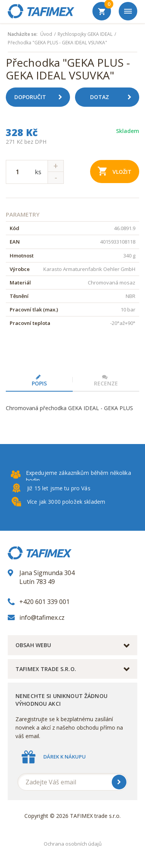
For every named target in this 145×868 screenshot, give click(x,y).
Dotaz (114, 97)
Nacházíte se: (23, 34)
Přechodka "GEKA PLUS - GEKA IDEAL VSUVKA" (57, 43)
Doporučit (41, 97)
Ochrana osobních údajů (73, 844)
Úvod (46, 34)
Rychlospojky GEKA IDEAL (85, 34)
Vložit (115, 171)
